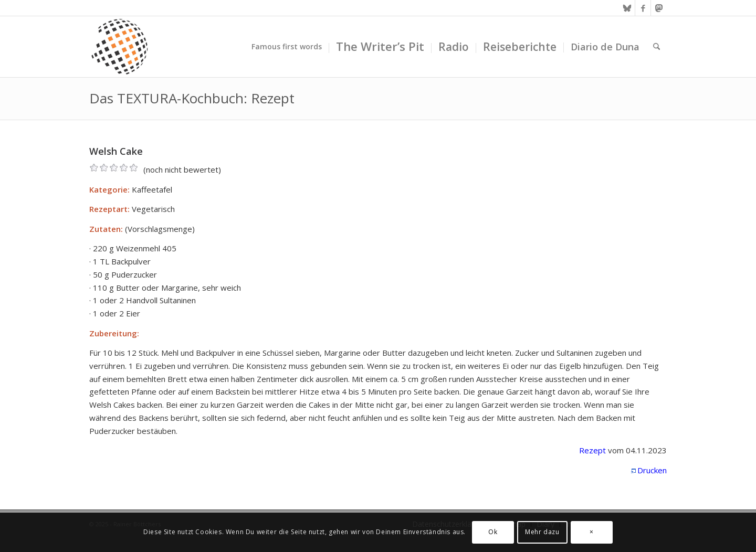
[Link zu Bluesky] (627, 8)
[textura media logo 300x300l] (120, 47)
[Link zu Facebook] (643, 8)
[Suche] (657, 47)
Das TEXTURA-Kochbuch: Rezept (192, 98)
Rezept (592, 450)
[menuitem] (287, 47)
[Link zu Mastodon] (659, 8)
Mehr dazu (542, 532)
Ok (493, 532)
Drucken (652, 470)
